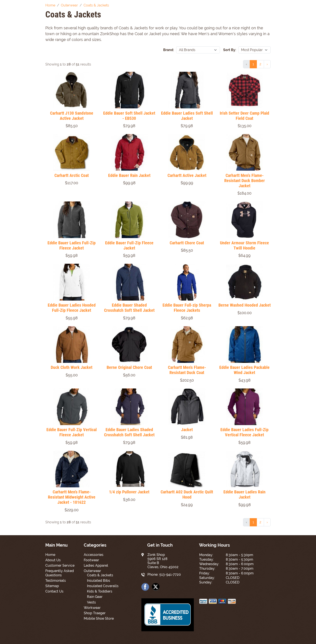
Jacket (187, 430)
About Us (53, 560)
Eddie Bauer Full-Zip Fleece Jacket (129, 245)
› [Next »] (267, 64)
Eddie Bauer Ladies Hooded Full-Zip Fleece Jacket (72, 308)
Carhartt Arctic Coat (72, 175)
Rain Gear (95, 597)
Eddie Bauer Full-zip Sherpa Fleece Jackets (187, 308)
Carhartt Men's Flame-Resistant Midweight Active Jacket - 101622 (72, 497)
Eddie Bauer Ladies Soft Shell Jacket (187, 116)
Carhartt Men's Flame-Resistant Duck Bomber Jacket (245, 181)
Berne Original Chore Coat (129, 367)
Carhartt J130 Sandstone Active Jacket (72, 116)
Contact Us (54, 591)
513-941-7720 (170, 575)
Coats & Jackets (100, 575)
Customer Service (60, 565)
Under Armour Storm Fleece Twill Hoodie (244, 245)
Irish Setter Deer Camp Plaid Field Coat (244, 116)
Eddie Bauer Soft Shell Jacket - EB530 (129, 116)
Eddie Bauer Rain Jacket (129, 175)
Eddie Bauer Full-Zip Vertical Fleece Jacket (72, 432)
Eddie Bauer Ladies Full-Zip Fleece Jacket (72, 245)
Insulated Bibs (99, 581)
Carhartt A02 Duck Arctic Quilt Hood (187, 494)
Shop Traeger (95, 613)
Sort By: (230, 50)
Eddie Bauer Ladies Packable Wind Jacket (244, 370)
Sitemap (52, 586)
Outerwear (92, 571)
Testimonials (56, 581)
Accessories (94, 555)
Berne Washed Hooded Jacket (245, 305)
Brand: (169, 50)
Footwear (91, 560)
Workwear (92, 608)
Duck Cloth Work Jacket (72, 367)
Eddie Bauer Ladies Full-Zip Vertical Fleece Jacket (244, 432)
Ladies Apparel (96, 565)
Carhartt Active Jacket (187, 175)
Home (50, 555)
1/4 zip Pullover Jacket (129, 492)
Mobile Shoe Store (99, 618)
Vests (91, 602)
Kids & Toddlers (100, 591)
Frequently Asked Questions (60, 573)
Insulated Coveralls (103, 586)
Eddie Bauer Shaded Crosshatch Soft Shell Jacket (129, 308)
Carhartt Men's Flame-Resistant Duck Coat (187, 370)
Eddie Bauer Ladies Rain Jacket (244, 494)
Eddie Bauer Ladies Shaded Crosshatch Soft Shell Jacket (129, 432)
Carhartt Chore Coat (187, 243)
